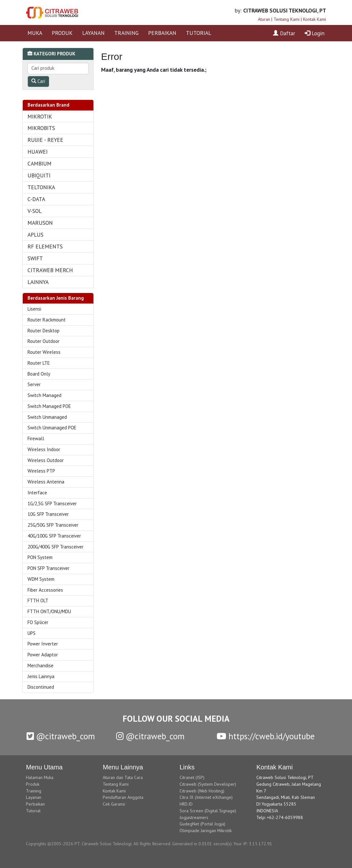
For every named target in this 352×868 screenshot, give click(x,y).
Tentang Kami (287, 19)
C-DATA (36, 199)
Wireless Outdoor (46, 460)
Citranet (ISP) (192, 777)
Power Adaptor (43, 655)
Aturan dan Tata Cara (123, 777)
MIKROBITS (41, 128)
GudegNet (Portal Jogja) (202, 824)
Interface (37, 493)
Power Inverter (43, 644)
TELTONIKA (41, 187)
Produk (33, 784)
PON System (40, 557)
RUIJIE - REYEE (45, 140)
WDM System (41, 579)
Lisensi (34, 309)
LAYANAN (93, 33)
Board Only (39, 374)
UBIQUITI (39, 175)
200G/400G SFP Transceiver (56, 547)
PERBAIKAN (162, 33)
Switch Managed (44, 395)
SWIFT (35, 258)
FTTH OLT (38, 600)
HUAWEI (38, 152)
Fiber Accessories (45, 590)
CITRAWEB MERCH (50, 270)
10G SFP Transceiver (48, 514)
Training (34, 791)
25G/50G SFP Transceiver (53, 525)
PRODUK (62, 33)
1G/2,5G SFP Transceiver (52, 503)
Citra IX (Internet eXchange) (206, 797)
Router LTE (39, 363)
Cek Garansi (114, 804)
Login (315, 33)
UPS (32, 633)
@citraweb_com (61, 736)
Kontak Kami (315, 19)
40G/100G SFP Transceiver (54, 536)
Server (34, 384)
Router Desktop (44, 331)
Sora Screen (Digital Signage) (208, 811)
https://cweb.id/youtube (266, 736)
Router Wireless (44, 352)
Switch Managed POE (49, 406)
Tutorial (33, 811)
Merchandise (40, 665)
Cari (38, 81)
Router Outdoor (44, 341)
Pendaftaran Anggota (123, 797)
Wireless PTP (41, 471)
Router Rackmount (47, 320)
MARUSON (40, 223)
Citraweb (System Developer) (208, 784)
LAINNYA (38, 282)
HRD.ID (186, 804)
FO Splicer (38, 622)
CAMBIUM (40, 163)
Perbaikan (35, 804)
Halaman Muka (40, 777)
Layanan (34, 797)
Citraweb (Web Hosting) (202, 791)
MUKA (35, 33)
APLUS (36, 235)
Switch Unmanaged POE (52, 428)
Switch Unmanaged (47, 417)
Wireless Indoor (44, 449)
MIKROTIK (40, 116)
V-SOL (35, 211)
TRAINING (126, 33)
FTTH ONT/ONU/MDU (49, 611)
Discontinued (41, 687)
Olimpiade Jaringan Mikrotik (206, 831)
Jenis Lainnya (41, 676)
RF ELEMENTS (45, 246)
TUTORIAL (199, 33)
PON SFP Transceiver (48, 568)
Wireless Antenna (46, 482)
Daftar (284, 33)
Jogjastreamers (194, 817)
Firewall (36, 438)
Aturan (264, 19)
